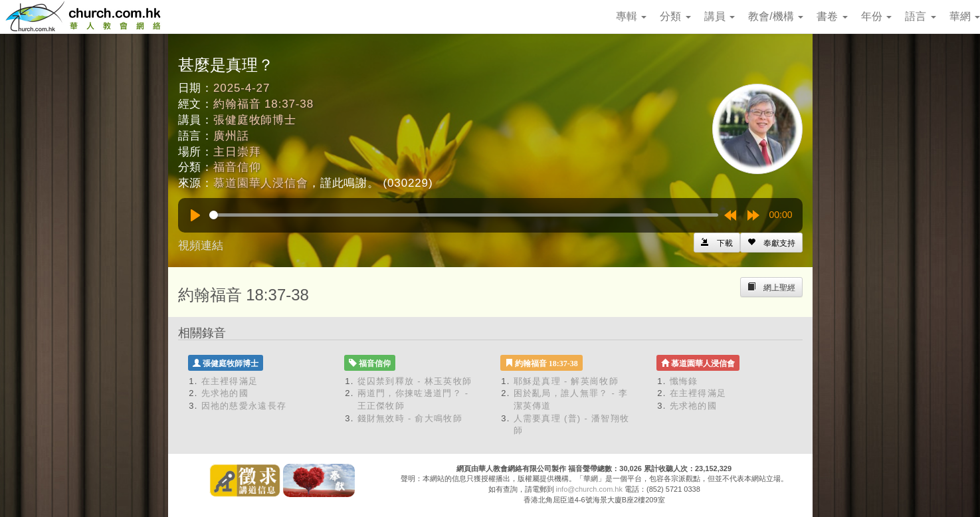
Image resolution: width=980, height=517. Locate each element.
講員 (720, 16)
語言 (920, 16)
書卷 (832, 16)
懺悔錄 (684, 381)
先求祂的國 (225, 393)
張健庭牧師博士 (255, 120)
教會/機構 (776, 16)
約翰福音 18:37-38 (263, 104)
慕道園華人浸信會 (261, 183)
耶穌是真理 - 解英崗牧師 (566, 381)
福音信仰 (237, 167)
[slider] (464, 215)
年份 (876, 16)
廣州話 (231, 136)
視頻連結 (201, 246)
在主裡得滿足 (230, 381)
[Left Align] (771, 243)
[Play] (195, 215)
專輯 (631, 16)
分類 (675, 16)
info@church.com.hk (589, 489)
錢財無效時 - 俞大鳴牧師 (410, 418)
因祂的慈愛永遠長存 (244, 406)
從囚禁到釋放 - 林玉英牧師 (415, 381)
